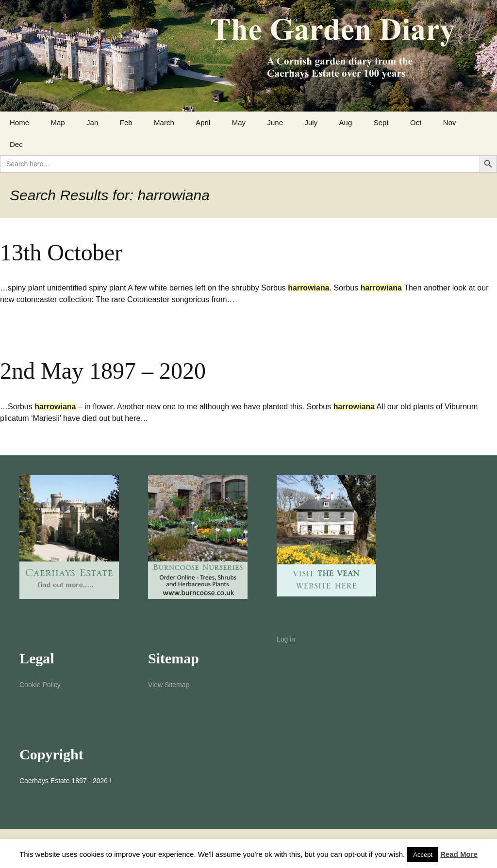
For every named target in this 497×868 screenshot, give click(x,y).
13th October (61, 252)
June (275, 122)
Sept (381, 122)
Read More (459, 854)
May (239, 122)
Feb (126, 122)
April (203, 122)
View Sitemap (169, 685)
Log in (286, 639)
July (311, 122)
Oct (416, 122)
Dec (16, 144)
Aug (346, 122)
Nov (450, 122)
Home (19, 122)
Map (58, 122)
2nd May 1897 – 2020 (103, 371)
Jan (92, 122)
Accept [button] (423, 855)
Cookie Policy (40, 685)
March (164, 122)
